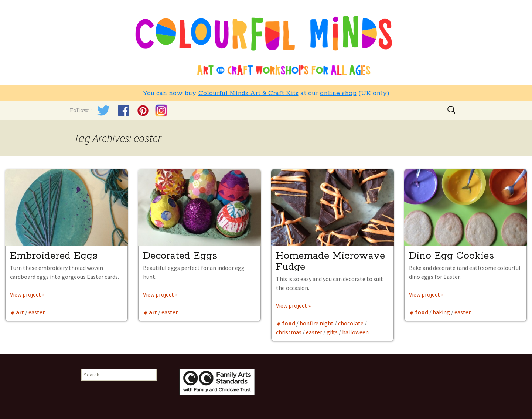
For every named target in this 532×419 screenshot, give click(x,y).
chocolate (351, 323)
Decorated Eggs (180, 256)
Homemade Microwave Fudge (330, 261)
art (20, 312)
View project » (27, 294)
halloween (355, 332)
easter (37, 312)
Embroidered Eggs (55, 256)
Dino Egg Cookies (451, 256)
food (289, 323)
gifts (332, 332)
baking (441, 312)
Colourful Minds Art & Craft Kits (248, 93)
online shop (338, 93)
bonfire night (317, 323)
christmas (289, 332)
